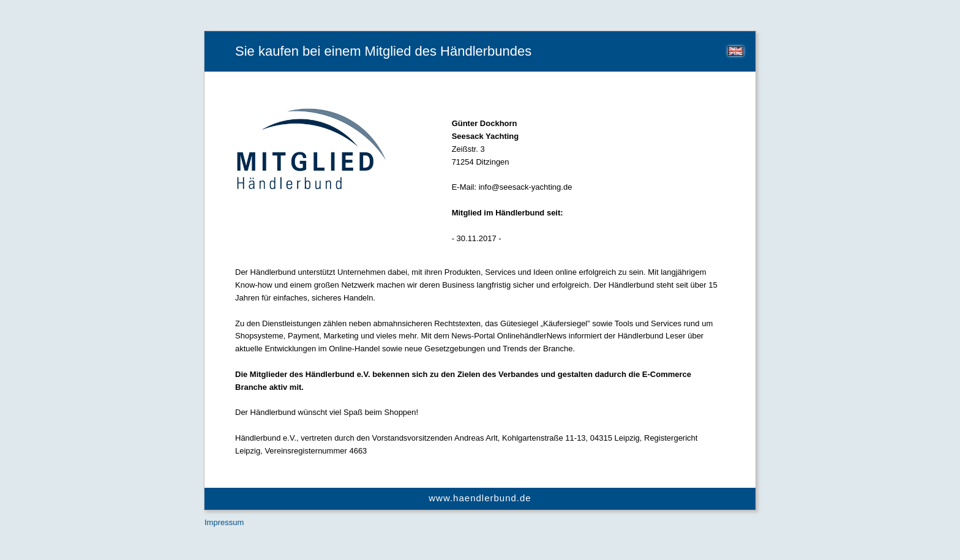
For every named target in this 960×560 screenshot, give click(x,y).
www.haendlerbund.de (480, 498)
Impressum (224, 522)
